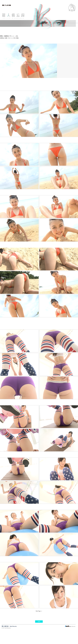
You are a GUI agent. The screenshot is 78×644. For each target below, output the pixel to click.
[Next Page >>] (39, 611)
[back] (39, 622)
